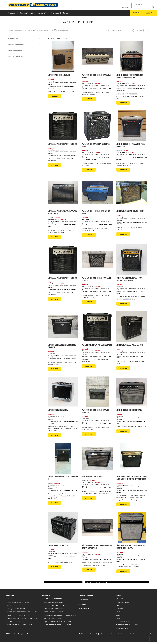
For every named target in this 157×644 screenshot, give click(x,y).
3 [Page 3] (91, 584)
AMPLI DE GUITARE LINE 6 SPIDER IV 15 (129, 410)
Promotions (17, 128)
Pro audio (13, 91)
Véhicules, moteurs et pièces (19, 65)
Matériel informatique (16, 114)
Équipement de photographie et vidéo (22, 54)
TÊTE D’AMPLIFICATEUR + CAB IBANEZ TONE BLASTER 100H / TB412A (131, 549)
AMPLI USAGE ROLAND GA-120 (92, 476)
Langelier (16, 157)
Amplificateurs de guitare (21, 83)
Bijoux (10, 42)
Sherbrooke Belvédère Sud (22, 167)
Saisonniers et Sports (16, 60)
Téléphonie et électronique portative (21, 52)
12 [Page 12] (106, 584)
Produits (11, 13)
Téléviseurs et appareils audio (19, 57)
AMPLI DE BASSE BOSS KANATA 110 (59, 75)
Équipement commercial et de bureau (22, 112)
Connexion (125, 4)
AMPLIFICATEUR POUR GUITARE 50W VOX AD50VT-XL (96, 411)
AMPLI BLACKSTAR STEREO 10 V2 (59, 547)
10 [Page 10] (100, 584)
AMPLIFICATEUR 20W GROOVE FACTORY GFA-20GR (97, 145)
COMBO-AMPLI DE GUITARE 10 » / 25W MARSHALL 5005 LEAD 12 (129, 279)
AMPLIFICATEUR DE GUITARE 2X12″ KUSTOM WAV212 (97, 212)
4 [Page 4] (94, 584)
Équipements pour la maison (19, 44)
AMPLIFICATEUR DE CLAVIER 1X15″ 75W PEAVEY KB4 (61, 477)
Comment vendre (25, 13)
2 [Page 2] (88, 584)
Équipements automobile (17, 62)
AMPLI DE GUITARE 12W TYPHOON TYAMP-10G (63, 144)
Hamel (118, 614)
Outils (10, 47)
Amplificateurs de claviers (21, 88)
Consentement (145, 636)
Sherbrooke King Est (20, 169)
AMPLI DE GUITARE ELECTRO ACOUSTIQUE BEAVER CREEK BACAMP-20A (130, 76)
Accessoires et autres (18, 72)
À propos (50, 13)
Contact (60, 13)
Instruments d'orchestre (19, 98)
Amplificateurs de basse (20, 80)
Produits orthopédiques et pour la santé (23, 109)
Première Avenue (19, 164)
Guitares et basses (16, 75)
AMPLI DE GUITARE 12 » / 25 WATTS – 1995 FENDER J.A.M (131, 145)
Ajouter (55, 96)
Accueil (10, 30)
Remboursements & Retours (126, 636)
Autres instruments (17, 101)
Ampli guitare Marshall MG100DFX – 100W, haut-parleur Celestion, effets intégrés (131, 479)
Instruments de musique (22, 30)
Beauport (16, 152)
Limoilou (16, 162)
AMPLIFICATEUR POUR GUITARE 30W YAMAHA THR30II (97, 76)
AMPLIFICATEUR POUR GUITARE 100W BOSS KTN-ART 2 (62, 346)
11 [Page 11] (103, 584)
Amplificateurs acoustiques (21, 85)
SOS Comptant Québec (21, 149)
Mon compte (84, 611)
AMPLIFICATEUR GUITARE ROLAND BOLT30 (131, 211)
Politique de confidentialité (82, 636)
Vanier (15, 172)
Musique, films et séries (17, 49)
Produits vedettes (19, 126)
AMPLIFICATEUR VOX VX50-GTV (58, 410)
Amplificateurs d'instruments (41, 30)
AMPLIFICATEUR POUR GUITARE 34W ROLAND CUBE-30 (97, 279)
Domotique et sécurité (16, 107)
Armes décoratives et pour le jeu (20, 117)
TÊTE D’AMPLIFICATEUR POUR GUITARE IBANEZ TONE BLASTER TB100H (95, 549)
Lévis (14, 159)
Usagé (15, 140)
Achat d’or (39, 13)
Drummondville (18, 154)
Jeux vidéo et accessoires (17, 67)
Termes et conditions (104, 636)
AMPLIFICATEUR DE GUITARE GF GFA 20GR (130, 344)
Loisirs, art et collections (17, 104)
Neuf (14, 137)
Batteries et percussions (19, 96)
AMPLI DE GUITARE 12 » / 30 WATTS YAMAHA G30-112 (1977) (63, 212)
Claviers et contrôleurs (18, 93)
